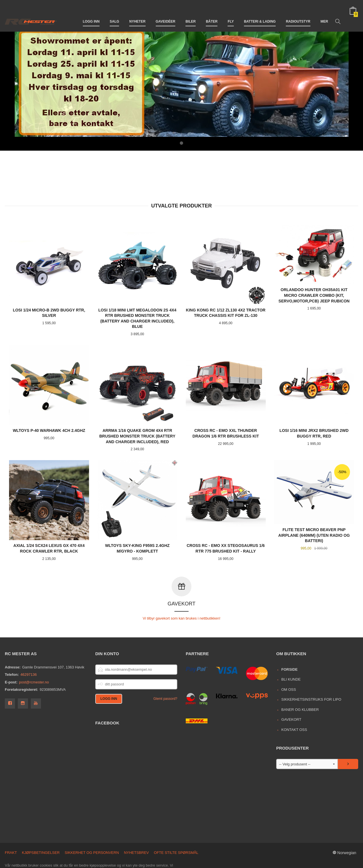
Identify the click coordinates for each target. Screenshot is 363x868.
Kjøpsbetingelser (41, 828)
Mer (324, 14)
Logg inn (91, 14)
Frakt (11, 828)
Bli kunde (291, 655)
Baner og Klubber (300, 685)
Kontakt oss (294, 705)
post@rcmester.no (34, 658)
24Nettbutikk (35, 861)
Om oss (289, 665)
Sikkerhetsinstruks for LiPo (311, 675)
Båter (212, 14)
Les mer (102, 852)
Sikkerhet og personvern (92, 828)
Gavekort (291, 695)
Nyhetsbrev (136, 828)
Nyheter (137, 14)
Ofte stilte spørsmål (176, 828)
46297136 (29, 650)
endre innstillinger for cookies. (142, 852)
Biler (191, 14)
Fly (231, 14)
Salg (114, 14)
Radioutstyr (298, 14)
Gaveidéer (166, 14)
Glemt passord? (165, 674)
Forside (289, 645)
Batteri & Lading (260, 14)
